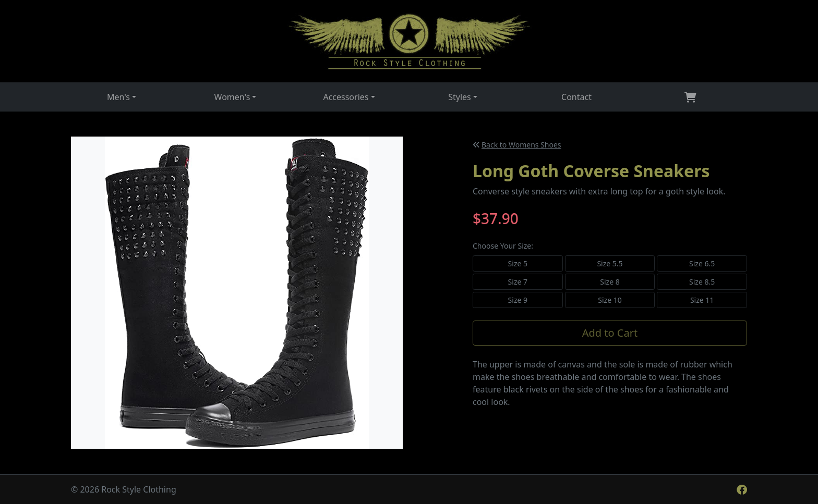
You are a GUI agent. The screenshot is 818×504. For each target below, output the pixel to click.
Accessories (346, 97)
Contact (576, 97)
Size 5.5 (610, 263)
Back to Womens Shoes (517, 145)
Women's (232, 97)
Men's (118, 97)
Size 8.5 (702, 282)
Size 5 (518, 263)
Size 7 (518, 282)
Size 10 (610, 300)
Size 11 (702, 300)
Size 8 (610, 282)
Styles (460, 97)
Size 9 (518, 300)
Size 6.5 (702, 263)
